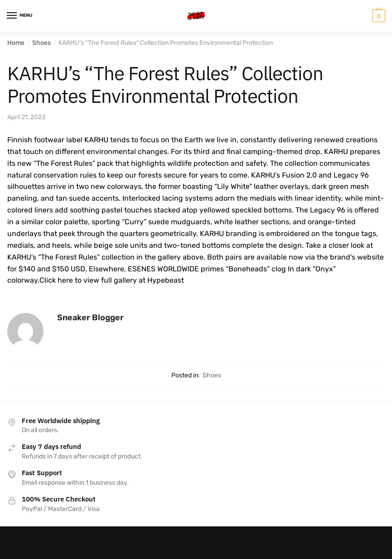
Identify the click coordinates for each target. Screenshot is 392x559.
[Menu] (20, 16)
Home (16, 43)
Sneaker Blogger (90, 318)
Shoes (41, 43)
